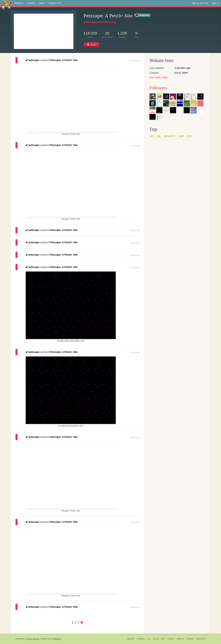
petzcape (33, 60)
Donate (141, 639)
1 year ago (135, 145)
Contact (201, 639)
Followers (158, 88)
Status (180, 639)
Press (170, 639)
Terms (190, 639)
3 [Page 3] (78, 622)
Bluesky (57, 639)
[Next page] (82, 622)
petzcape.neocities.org (100, 22)
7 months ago (134, 60)
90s (159, 136)
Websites (19, 3)
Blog (156, 639)
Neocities (20, 639)
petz (190, 136)
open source (33, 639)
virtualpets (169, 136)
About (131, 639)
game (181, 136)
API (163, 639)
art (152, 136)
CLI (149, 639)
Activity (31, 3)
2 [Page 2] (75, 622)
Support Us (55, 3)
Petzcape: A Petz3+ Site (64, 60)
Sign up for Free (200, 3)
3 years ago (135, 230)
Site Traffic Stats (159, 77)
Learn (42, 3)
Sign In (215, 3)
